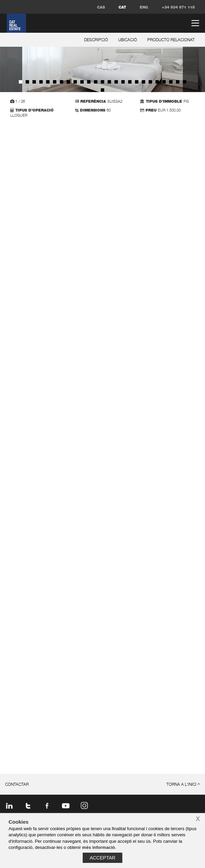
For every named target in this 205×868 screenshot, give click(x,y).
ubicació (128, 40)
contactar (17, 785)
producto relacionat (171, 40)
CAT (122, 7)
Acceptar (102, 858)
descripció (96, 40)
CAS (101, 7)
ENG (144, 7)
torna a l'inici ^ (183, 785)
